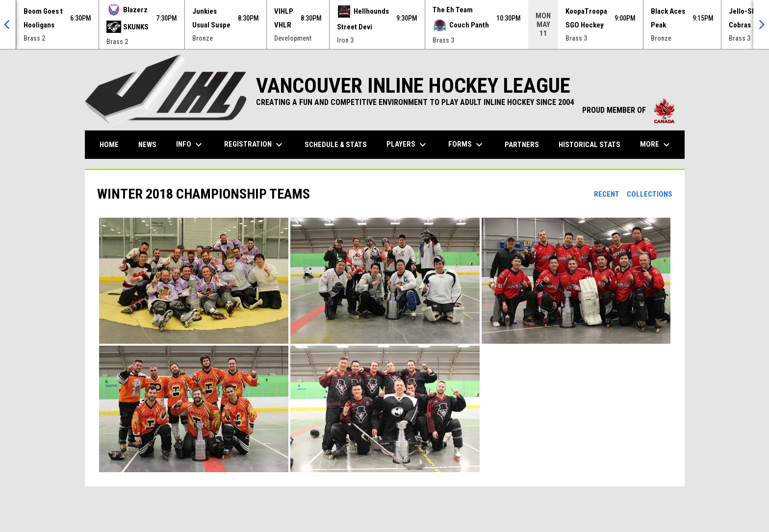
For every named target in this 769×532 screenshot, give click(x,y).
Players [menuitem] (408, 145)
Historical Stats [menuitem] (593, 144)
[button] (194, 281)
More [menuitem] (656, 145)
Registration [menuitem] (255, 145)
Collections (650, 194)
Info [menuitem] (190, 145)
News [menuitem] (147, 145)
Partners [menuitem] (522, 145)
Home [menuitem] (109, 145)
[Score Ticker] (384, 25)
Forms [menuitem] (467, 145)
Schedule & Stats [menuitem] (336, 145)
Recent (607, 194)
